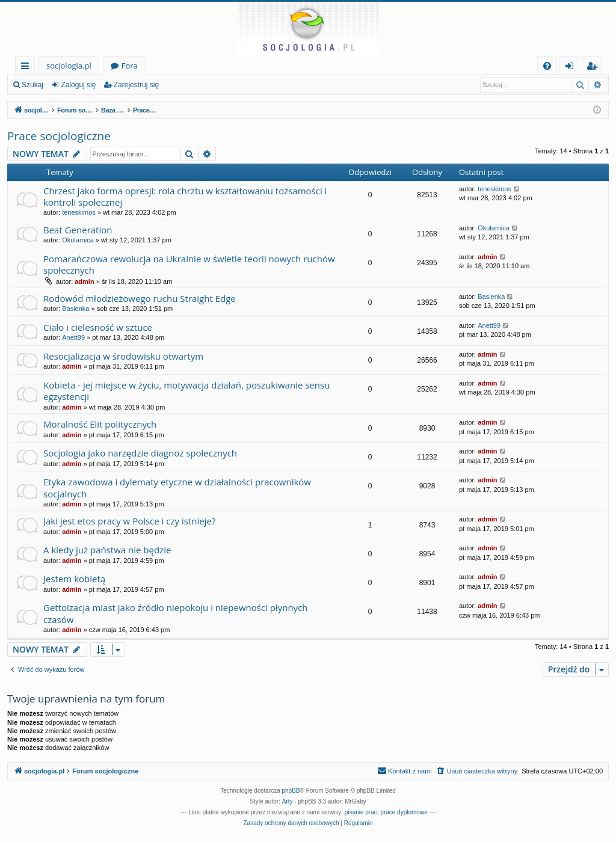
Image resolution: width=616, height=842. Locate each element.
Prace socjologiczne (59, 136)
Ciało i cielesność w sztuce (98, 327)
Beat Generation (78, 230)
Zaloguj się (78, 85)
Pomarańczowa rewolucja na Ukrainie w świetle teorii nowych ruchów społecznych (189, 264)
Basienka (75, 309)
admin (84, 281)
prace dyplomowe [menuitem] (404, 812)
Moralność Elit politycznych (100, 424)
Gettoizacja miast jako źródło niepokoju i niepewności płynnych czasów (176, 613)
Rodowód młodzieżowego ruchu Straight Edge (140, 298)
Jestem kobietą (74, 579)
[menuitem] (547, 66)
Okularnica (78, 240)
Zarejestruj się (136, 85)
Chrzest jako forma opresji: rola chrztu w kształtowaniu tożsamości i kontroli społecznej (185, 196)
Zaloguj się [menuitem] (572, 68)
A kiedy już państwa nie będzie (107, 550)
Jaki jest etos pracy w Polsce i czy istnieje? (129, 521)
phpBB (291, 791)
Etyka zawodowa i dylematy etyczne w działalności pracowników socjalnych (177, 487)
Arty (288, 801)
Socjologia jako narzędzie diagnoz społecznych (140, 453)
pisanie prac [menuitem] (361, 812)
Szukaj (32, 85)
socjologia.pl (69, 66)
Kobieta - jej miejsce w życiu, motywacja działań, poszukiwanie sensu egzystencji (186, 391)
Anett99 (73, 337)
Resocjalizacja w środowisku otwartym (123, 356)
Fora (130, 66)
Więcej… (27, 68)
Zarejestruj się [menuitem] (595, 68)
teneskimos (79, 212)
